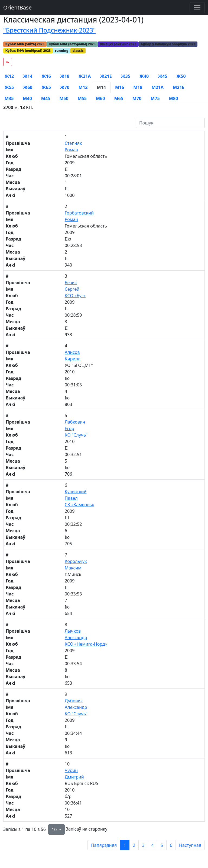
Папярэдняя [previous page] (104, 845)
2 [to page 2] (134, 845)
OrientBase (17, 7)
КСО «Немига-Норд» (86, 644)
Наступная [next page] (190, 845)
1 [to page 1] (125, 845)
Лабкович (75, 422)
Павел (71, 498)
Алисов (72, 352)
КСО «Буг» (75, 296)
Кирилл (73, 359)
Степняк (73, 143)
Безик (71, 283)
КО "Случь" (76, 435)
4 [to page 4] (153, 845)
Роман (71, 150)
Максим (73, 568)
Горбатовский (79, 213)
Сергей (72, 289)
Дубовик (74, 701)
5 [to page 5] (162, 845)
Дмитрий (74, 777)
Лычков (73, 631)
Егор (69, 428)
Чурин (71, 770)
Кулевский (76, 492)
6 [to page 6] (171, 845)
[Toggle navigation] (197, 8)
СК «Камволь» (79, 505)
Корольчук (76, 561)
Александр (76, 638)
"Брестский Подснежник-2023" (49, 30)
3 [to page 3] (143, 845)
